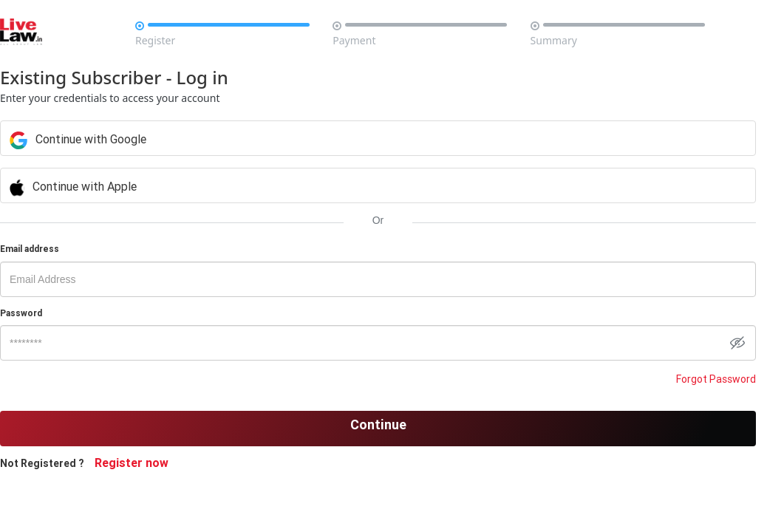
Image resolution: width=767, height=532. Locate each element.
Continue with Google (280, 139)
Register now (132, 463)
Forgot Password (716, 379)
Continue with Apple (276, 186)
